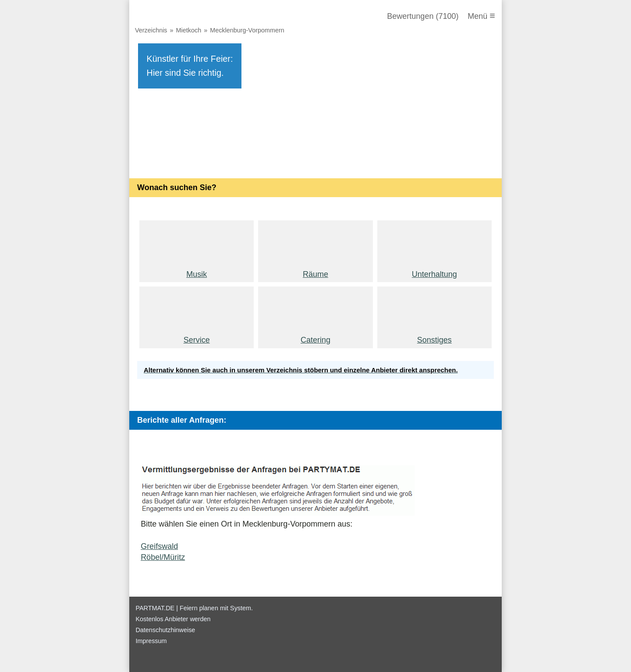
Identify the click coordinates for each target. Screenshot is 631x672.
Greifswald (159, 546)
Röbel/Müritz (163, 557)
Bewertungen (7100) (423, 16)
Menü (481, 16)
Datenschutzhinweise (165, 630)
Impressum (151, 641)
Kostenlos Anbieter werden (173, 619)
